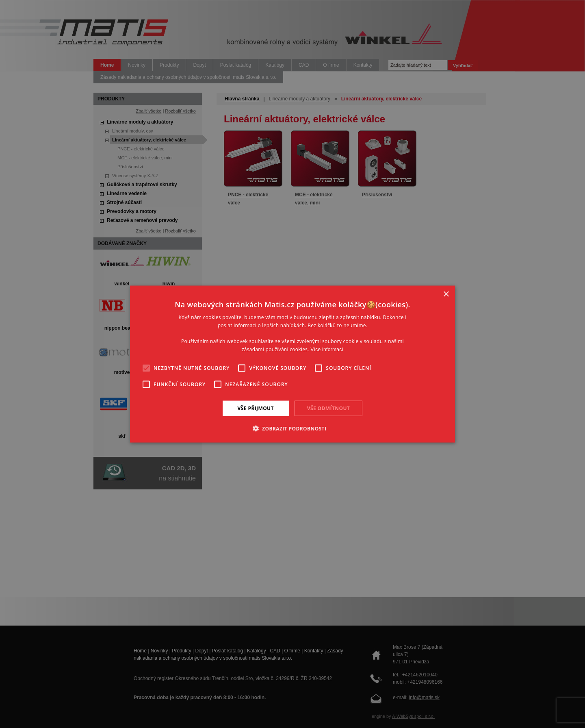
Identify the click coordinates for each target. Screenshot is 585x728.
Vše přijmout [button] (256, 408)
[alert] (292, 364)
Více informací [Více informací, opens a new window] (327, 350)
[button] (293, 428)
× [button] (446, 294)
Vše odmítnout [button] (328, 408)
